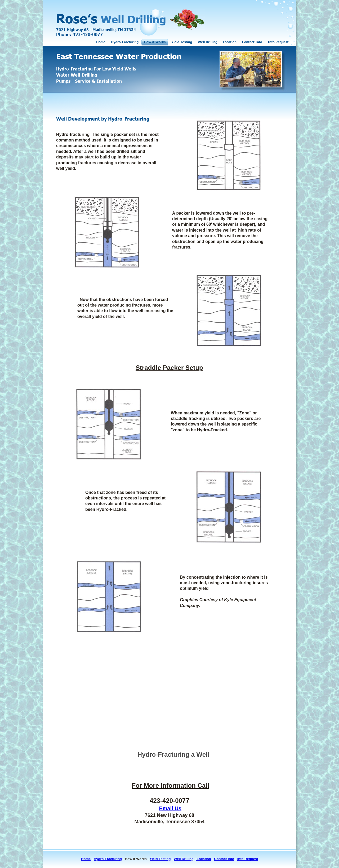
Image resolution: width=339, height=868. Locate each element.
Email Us (170, 808)
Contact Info (224, 859)
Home (86, 859)
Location (203, 859)
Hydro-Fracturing (108, 859)
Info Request (248, 859)
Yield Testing (160, 859)
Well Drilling (184, 859)
